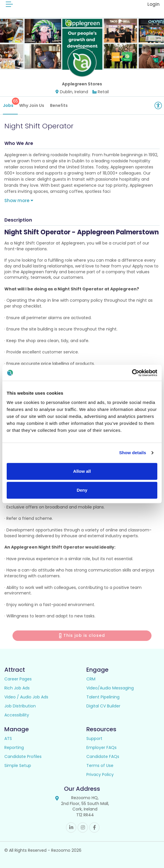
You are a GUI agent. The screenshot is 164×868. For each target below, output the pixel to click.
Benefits (59, 105)
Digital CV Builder (103, 706)
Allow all (82, 471)
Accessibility (17, 715)
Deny (82, 490)
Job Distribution (20, 706)
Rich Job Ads (17, 688)
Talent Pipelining (103, 697)
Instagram (83, 827)
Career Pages (18, 679)
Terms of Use (100, 765)
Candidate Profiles (23, 756)
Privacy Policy (100, 774)
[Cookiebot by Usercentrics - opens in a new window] (132, 373)
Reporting (14, 747)
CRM (91, 679)
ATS (8, 738)
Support (94, 738)
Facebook (94, 827)
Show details (133, 453)
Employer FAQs (101, 747)
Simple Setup (18, 765)
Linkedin (71, 827)
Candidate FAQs (103, 756)
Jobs (10, 103)
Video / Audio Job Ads (26, 697)
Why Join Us (32, 105)
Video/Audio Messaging (110, 688)
